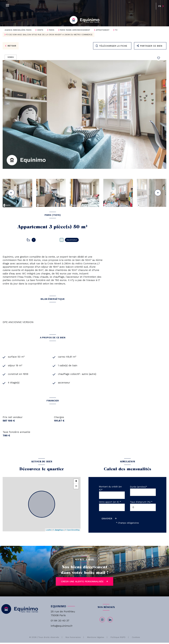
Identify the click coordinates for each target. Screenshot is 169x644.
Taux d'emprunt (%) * (141, 503)
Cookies (136, 639)
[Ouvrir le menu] (7, 5)
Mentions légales (96, 639)
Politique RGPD (118, 639)
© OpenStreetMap (72, 531)
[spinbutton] (143, 509)
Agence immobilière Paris (18, 30)
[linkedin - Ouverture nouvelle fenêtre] (110, 621)
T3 (116, 30)
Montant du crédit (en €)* (110, 490)
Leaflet (49, 531)
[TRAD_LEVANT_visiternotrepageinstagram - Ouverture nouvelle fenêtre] (102, 621)
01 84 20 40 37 (60, 622)
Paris (52, 30)
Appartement (103, 30)
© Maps (58, 531)
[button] (158, 193)
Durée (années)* (139, 488)
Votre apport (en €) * (110, 503)
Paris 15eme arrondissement (75, 30)
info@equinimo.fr (62, 627)
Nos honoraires (73, 639)
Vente (40, 30)
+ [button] (76, 483)
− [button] (76, 488)
